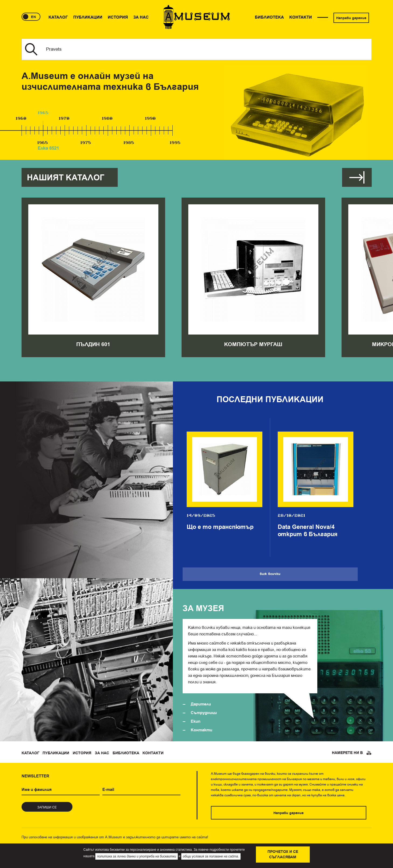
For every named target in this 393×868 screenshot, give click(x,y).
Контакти (201, 730)
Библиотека (126, 753)
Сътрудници (204, 713)
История (82, 753)
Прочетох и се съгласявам (283, 855)
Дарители (201, 704)
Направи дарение (351, 18)
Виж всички (357, 177)
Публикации (56, 753)
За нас (102, 753)
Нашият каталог (66, 178)
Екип (196, 721)
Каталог (30, 753)
